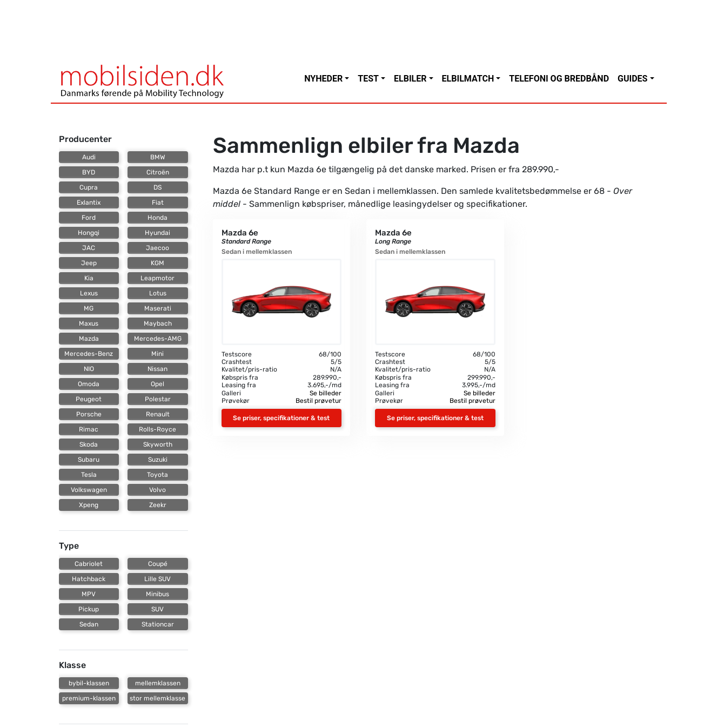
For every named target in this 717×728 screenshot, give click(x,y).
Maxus (89, 323)
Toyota (158, 475)
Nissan (158, 369)
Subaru (89, 460)
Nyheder (323, 79)
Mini (158, 354)
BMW (158, 157)
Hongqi (89, 233)
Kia (89, 278)
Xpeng (89, 505)
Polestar (158, 399)
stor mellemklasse (158, 698)
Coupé (158, 564)
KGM (158, 263)
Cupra (89, 187)
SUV (158, 609)
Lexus (89, 293)
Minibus (158, 594)
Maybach (158, 323)
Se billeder (326, 393)
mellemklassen (158, 683)
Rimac (89, 429)
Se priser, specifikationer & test (281, 418)
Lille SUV (158, 579)
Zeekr (158, 505)
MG (89, 308)
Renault (158, 414)
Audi (89, 157)
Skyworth (158, 444)
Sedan (89, 624)
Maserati (158, 308)
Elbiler (410, 79)
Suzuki (158, 460)
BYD (89, 172)
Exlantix (89, 203)
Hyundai (158, 233)
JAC (89, 248)
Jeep (89, 263)
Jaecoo (158, 248)
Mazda (89, 339)
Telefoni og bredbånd (559, 79)
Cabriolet (89, 564)
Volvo (158, 490)
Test (368, 79)
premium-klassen (89, 698)
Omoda (89, 384)
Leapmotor (158, 278)
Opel (158, 384)
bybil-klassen (89, 683)
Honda (158, 218)
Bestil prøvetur (319, 401)
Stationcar (158, 624)
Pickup (89, 609)
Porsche (89, 414)
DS (158, 187)
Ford (89, 218)
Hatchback (89, 579)
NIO (89, 369)
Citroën (158, 172)
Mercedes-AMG (158, 339)
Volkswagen (89, 490)
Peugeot (89, 399)
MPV (89, 594)
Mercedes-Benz (89, 354)
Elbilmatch (468, 79)
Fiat (158, 203)
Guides (632, 79)
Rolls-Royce (158, 429)
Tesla (89, 475)
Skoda (89, 444)
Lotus (158, 293)
